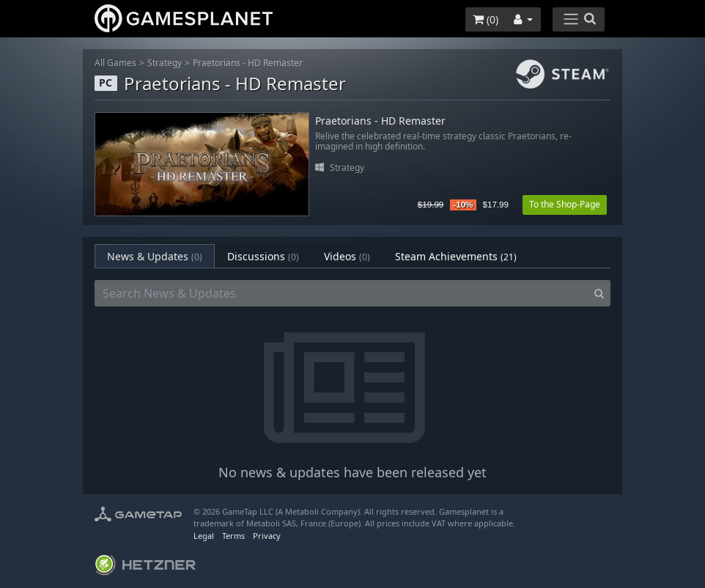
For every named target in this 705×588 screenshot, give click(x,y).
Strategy (165, 63)
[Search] (599, 293)
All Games (115, 63)
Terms (233, 536)
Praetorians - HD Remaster (248, 63)
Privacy (267, 536)
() (486, 19)
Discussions (263, 256)
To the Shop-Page (565, 204)
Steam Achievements (456, 256)
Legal (204, 536)
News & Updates (155, 256)
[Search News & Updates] (342, 293)
